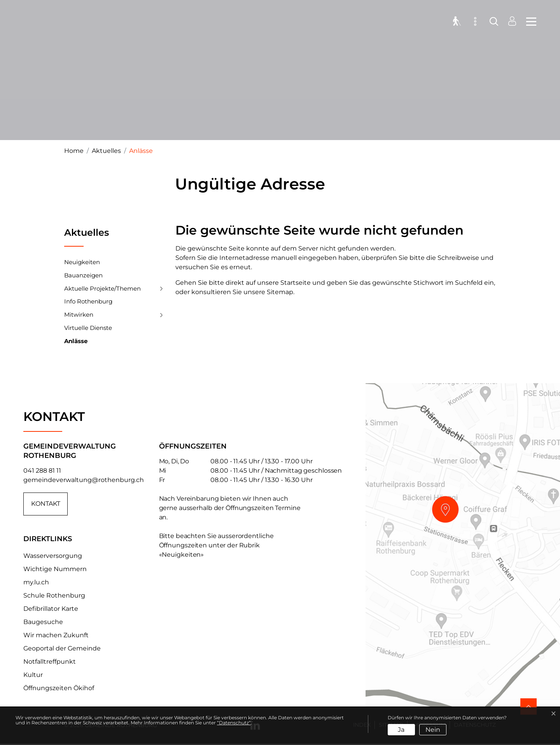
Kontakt (46, 504)
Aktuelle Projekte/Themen (102, 288)
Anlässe (76, 343)
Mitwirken (79, 315)
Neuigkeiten (82, 262)
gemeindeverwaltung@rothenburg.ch (84, 480)
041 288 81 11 (42, 471)
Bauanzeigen (83, 275)
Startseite (296, 283)
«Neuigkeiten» (182, 555)
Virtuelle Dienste (88, 328)
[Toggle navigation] (529, 23)
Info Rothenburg (88, 301)
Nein (433, 730)
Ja (401, 730)
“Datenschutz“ (234, 723)
